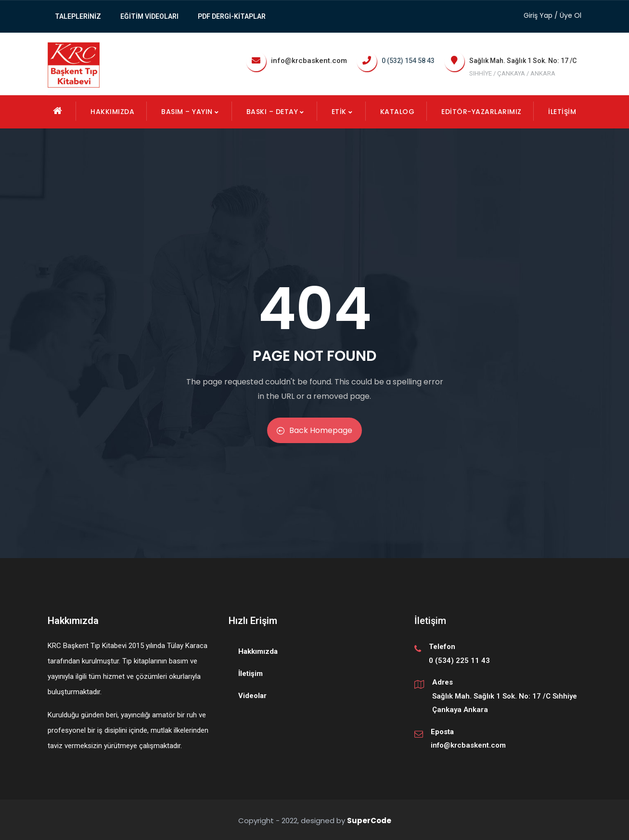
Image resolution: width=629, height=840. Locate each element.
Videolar (252, 696)
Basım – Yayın (190, 112)
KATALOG (398, 112)
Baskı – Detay (276, 112)
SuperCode (369, 821)
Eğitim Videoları (149, 16)
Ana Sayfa (58, 111)
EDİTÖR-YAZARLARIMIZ (481, 112)
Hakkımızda (112, 112)
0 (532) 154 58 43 (408, 61)
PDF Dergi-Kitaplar (232, 16)
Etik (342, 112)
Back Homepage (314, 430)
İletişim (562, 112)
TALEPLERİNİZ (78, 16)
